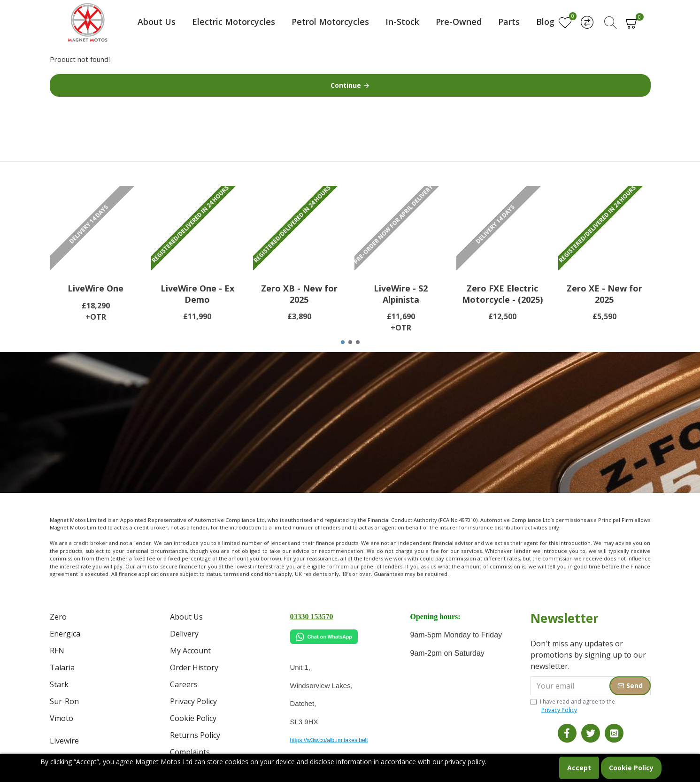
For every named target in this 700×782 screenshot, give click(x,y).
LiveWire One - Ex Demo (197, 294)
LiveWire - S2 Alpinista (401, 294)
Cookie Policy (631, 768)
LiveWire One (96, 288)
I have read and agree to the (573, 706)
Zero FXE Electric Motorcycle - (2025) (502, 294)
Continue (346, 85)
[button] (343, 342)
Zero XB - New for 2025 (299, 294)
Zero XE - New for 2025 (604, 294)
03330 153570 (312, 617)
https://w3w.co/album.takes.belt (329, 740)
